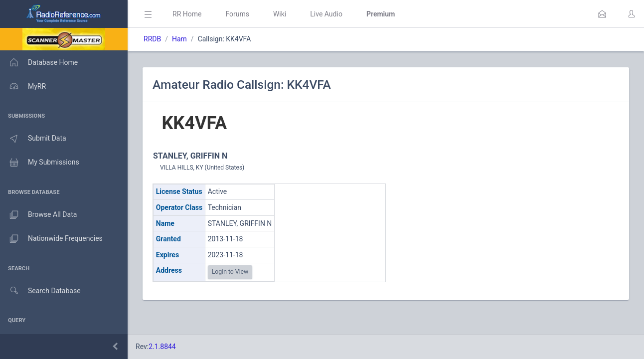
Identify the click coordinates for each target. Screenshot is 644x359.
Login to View (230, 272)
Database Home (39, 62)
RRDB (152, 39)
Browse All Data (38, 215)
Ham (179, 39)
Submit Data (33, 139)
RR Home (187, 14)
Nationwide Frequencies (51, 239)
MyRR (23, 86)
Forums (237, 14)
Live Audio (326, 14)
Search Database (40, 291)
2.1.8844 (162, 347)
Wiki (280, 14)
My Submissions (40, 163)
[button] (602, 14)
